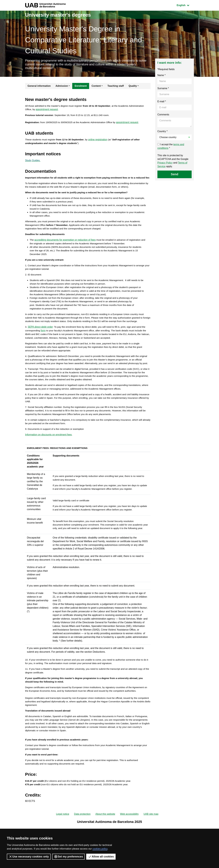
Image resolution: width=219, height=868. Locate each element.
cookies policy (100, 849)
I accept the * (171, 147)
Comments (163, 115)
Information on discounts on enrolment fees (48, 455)
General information (39, 87)
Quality (133, 87)
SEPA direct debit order (40, 339)
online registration (100, 141)
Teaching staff (116, 87)
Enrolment (81, 87)
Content (96, 87)
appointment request (47, 111)
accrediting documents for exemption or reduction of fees (65, 249)
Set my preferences (68, 857)
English (185, 5)
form (44, 343)
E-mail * (162, 102)
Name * (161, 76)
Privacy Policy (165, 163)
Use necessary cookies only (29, 857)
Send (175, 175)
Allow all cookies (101, 857)
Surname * (163, 89)
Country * (163, 132)
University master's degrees (62, 15)
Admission (62, 87)
